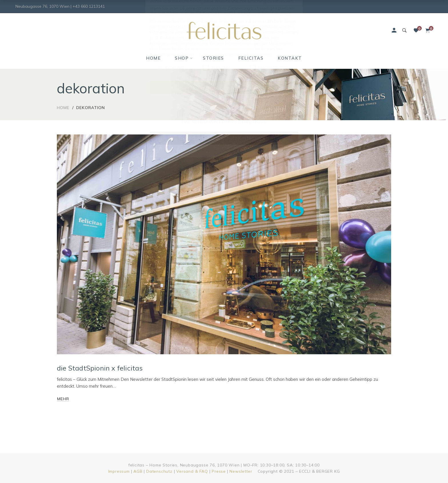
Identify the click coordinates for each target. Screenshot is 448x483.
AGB (138, 471)
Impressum (119, 471)
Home (63, 108)
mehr (63, 399)
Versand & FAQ (192, 471)
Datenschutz (159, 471)
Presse (219, 471)
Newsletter (241, 471)
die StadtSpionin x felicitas (100, 368)
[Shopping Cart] (428, 31)
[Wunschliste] (416, 31)
